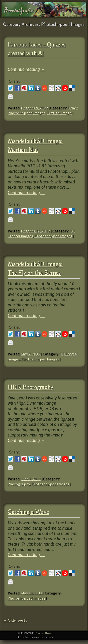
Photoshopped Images (27, 113)
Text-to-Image (59, 113)
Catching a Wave (28, 512)
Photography (19, 484)
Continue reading (26, 69)
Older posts (15, 621)
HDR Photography (31, 388)
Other (73, 108)
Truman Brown (44, 633)
